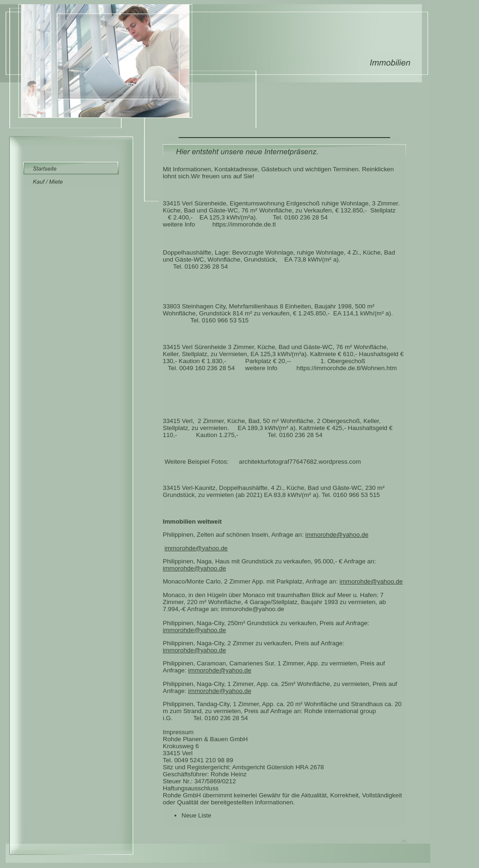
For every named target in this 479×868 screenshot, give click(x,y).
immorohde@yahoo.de (337, 535)
